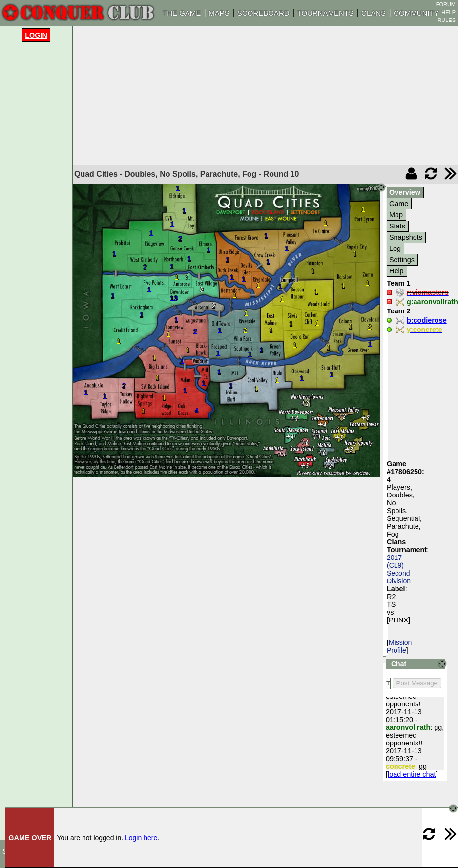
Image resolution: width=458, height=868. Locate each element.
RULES (447, 20)
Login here (141, 838)
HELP (448, 12)
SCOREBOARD (263, 13)
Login (36, 35)
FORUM (446, 4)
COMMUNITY (416, 13)
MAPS (219, 13)
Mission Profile (399, 646)
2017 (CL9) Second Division (399, 569)
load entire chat (412, 774)
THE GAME (182, 13)
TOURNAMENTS (326, 13)
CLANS (374, 13)
